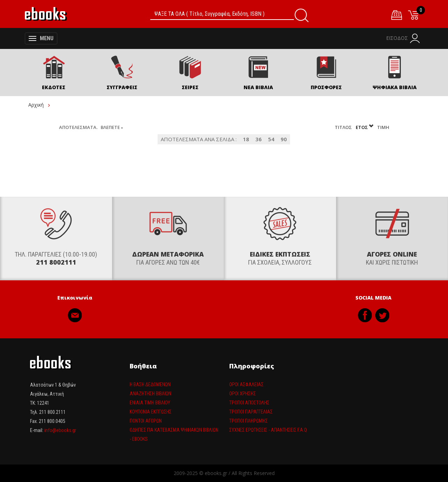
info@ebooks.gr (60, 430)
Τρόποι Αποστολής (249, 403)
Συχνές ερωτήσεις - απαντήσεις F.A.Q (268, 430)
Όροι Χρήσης (243, 394)
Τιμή (383, 127)
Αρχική (36, 105)
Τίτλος (344, 127)
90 (284, 139)
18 (246, 139)
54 (271, 139)
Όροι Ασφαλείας (246, 384)
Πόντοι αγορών (146, 421)
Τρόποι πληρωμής (248, 421)
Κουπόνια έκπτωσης (151, 412)
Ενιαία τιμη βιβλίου (150, 403)
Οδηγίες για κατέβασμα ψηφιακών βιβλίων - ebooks (174, 434)
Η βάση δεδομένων (150, 384)
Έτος (365, 127)
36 (259, 139)
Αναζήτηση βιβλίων (150, 394)
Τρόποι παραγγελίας (251, 412)
